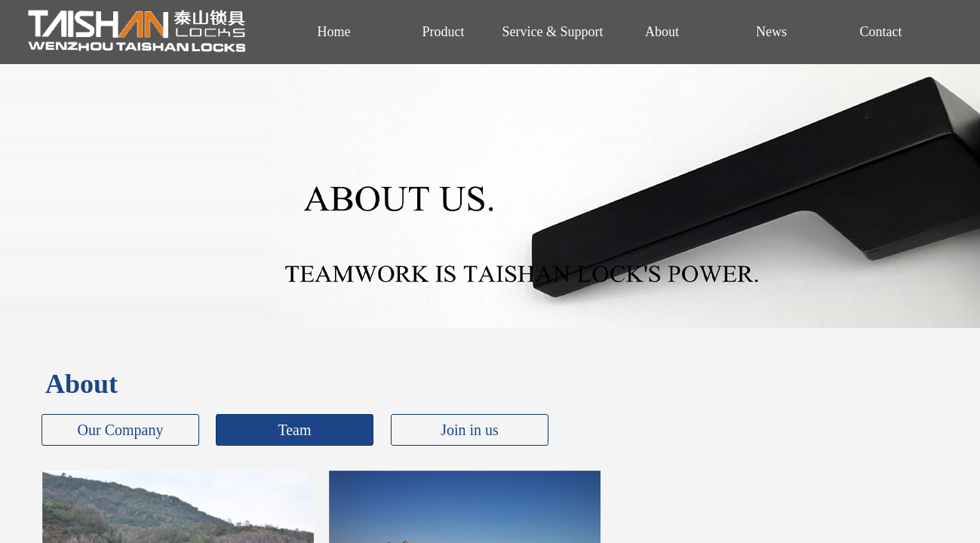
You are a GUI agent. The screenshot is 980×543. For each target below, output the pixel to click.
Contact (881, 32)
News (771, 32)
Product (444, 32)
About (662, 32)
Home (334, 32)
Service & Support (553, 32)
